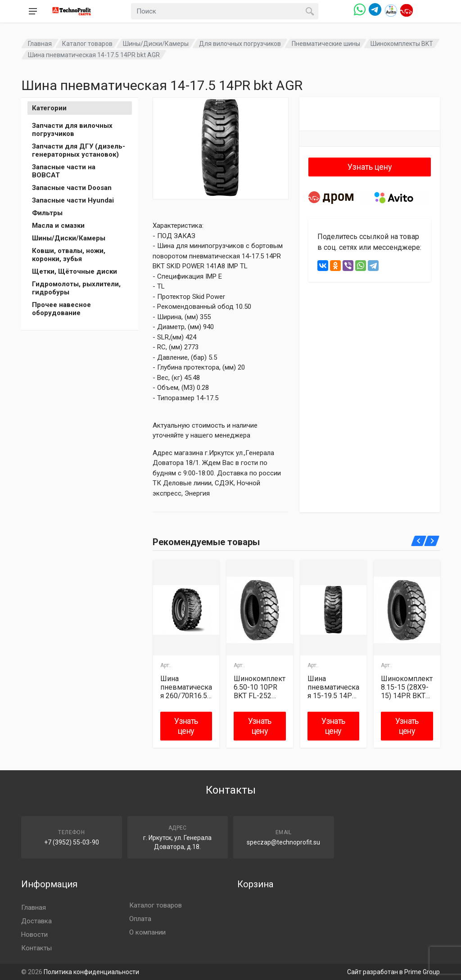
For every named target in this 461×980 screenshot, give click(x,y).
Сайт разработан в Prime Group (393, 972)
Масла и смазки (58, 226)
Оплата (140, 919)
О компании (147, 932)
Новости (34, 935)
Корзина (255, 884)
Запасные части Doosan (72, 188)
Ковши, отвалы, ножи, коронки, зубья (69, 255)
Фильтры (47, 213)
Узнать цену (370, 167)
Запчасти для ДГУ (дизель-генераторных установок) (79, 150)
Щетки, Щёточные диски (75, 271)
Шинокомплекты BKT (402, 44)
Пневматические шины (326, 44)
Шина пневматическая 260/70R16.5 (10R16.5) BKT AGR (186, 687)
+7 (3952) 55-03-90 (72, 842)
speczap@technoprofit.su (283, 842)
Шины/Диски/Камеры (156, 44)
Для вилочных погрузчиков (240, 44)
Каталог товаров (87, 44)
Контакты (36, 948)
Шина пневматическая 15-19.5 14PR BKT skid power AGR (333, 687)
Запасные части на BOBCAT (64, 171)
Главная (40, 44)
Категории (49, 108)
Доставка (36, 921)
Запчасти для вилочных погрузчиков (72, 130)
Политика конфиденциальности (91, 972)
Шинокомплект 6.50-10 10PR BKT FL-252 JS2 (260, 687)
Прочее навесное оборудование (61, 309)
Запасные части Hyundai (73, 200)
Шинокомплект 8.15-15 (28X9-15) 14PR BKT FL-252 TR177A (407, 687)
